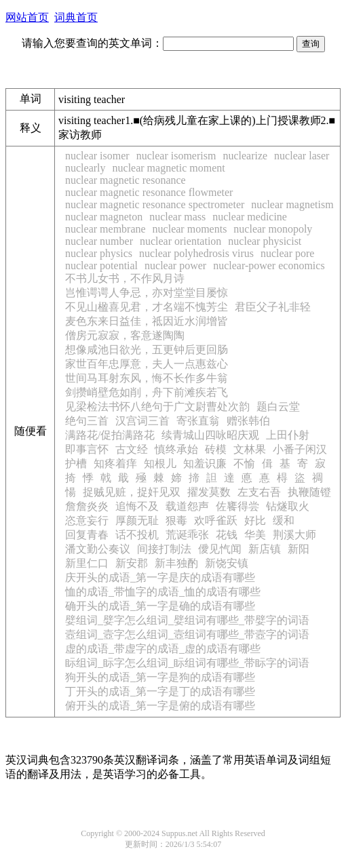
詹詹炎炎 (87, 506)
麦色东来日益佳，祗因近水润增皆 (147, 321)
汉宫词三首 (142, 421)
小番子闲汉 (300, 449)
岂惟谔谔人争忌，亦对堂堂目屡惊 (147, 293)
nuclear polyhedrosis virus (196, 253)
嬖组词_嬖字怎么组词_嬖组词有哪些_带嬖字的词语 (187, 620)
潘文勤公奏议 (98, 549)
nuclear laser (302, 156)
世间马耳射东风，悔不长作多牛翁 (147, 378)
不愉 (244, 463)
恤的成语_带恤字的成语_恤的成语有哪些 (163, 592)
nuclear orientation (180, 241)
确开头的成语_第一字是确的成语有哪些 (160, 606)
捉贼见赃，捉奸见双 (132, 492)
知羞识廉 (205, 463)
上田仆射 (288, 435)
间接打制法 (164, 549)
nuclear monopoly (273, 229)
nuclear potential (101, 265)
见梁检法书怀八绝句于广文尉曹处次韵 (157, 407)
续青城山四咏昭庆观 (210, 435)
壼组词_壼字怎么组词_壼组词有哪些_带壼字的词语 (187, 634)
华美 (255, 535)
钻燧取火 (288, 506)
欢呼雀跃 (216, 520)
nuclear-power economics (269, 265)
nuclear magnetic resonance (126, 180)
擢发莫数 (209, 492)
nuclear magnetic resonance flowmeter (149, 192)
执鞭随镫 (309, 492)
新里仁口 (87, 563)
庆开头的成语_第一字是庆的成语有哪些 (160, 577)
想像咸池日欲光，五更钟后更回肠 (147, 350)
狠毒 (176, 520)
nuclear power (175, 265)
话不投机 (137, 535)
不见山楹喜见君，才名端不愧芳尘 (147, 307)
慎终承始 (176, 449)
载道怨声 (187, 506)
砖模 (216, 449)
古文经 (132, 449)
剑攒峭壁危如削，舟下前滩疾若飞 (147, 392)
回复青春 (87, 535)
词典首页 (76, 17)
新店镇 (265, 549)
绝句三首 (87, 421)
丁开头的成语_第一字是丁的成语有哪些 (160, 691)
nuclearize (245, 156)
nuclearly (85, 168)
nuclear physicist (265, 241)
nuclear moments (190, 229)
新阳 (299, 549)
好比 (255, 520)
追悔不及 (137, 506)
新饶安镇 (227, 563)
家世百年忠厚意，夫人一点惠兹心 (147, 364)
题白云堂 (278, 407)
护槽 (76, 463)
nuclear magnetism (292, 204)
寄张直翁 (198, 421)
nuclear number (99, 241)
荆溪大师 (294, 535)
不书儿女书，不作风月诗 (125, 278)
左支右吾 (259, 492)
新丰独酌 (176, 563)
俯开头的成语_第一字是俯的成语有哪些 (160, 706)
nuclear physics (99, 253)
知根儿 (160, 463)
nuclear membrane (105, 229)
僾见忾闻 (220, 549)
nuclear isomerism (176, 156)
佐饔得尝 (237, 506)
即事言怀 (87, 449)
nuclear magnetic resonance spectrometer (155, 204)
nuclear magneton (104, 217)
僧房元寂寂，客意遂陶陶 (125, 335)
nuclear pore (288, 253)
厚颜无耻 (137, 520)
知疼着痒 (115, 463)
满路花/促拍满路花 (110, 435)
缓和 (284, 520)
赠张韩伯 (248, 421)
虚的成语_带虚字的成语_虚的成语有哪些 (163, 649)
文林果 (250, 449)
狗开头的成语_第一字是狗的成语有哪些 (160, 677)
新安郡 (132, 563)
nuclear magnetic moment (169, 168)
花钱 (227, 535)
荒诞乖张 (187, 535)
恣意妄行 (87, 520)
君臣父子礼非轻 (273, 307)
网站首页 (27, 17)
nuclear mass (177, 217)
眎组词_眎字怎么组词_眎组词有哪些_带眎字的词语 (187, 663)
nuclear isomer (97, 156)
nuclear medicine (250, 217)
